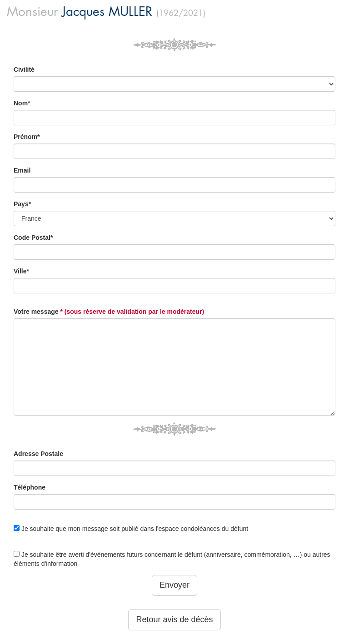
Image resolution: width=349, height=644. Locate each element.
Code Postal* (33, 238)
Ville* (21, 271)
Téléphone (30, 487)
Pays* (22, 204)
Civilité (24, 69)
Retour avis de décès (174, 619)
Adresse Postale (38, 454)
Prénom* (27, 137)
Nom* (22, 103)
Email (22, 170)
